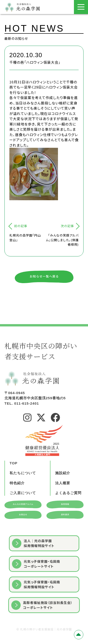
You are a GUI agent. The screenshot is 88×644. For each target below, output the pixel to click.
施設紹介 (63, 489)
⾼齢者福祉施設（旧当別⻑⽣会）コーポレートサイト (42, 621)
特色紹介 (17, 499)
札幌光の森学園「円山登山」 (25, 238)
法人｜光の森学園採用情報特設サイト (33, 560)
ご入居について (23, 509)
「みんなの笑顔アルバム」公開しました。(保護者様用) (62, 240)
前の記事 (21, 226)
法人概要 (63, 499)
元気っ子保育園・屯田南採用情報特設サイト (36, 601)
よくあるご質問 (68, 509)
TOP (14, 479)
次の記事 (67, 226)
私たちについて (23, 489)
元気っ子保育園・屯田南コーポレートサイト (36, 580)
